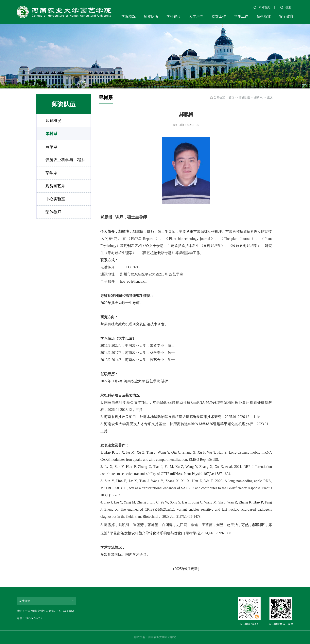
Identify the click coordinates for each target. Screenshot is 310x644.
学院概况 (129, 16)
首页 (232, 97)
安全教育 (286, 16)
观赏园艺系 (55, 186)
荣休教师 (53, 212)
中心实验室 (55, 199)
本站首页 (262, 7)
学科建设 (174, 16)
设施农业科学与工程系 (65, 160)
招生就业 (264, 16)
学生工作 (241, 16)
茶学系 (51, 173)
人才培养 (196, 16)
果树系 (51, 134)
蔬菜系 (51, 147)
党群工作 (219, 16)
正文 (270, 97)
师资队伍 (151, 16)
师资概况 (53, 121)
